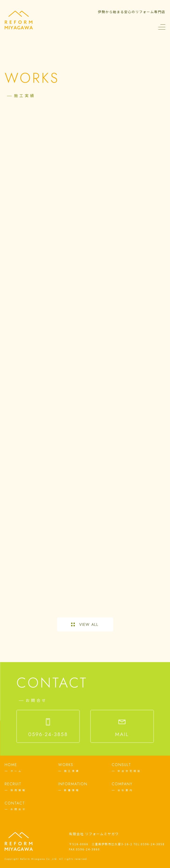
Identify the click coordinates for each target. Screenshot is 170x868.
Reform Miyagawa (33, 859)
